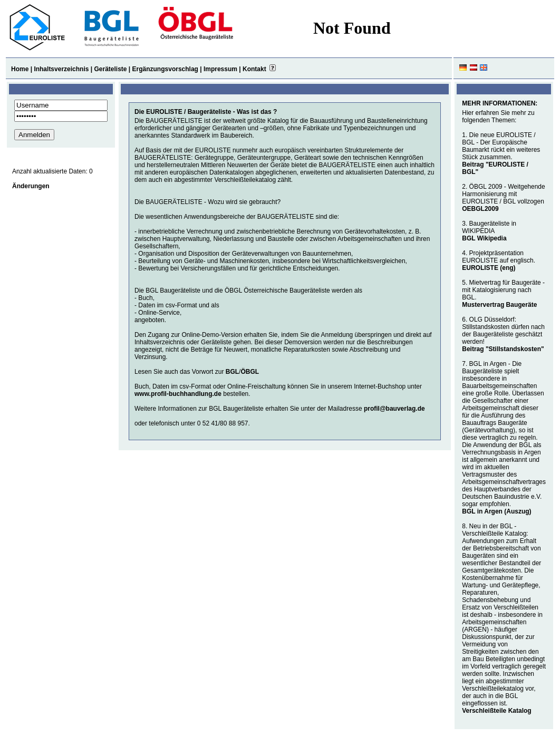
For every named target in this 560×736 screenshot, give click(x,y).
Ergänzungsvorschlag (165, 69)
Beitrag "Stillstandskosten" (503, 349)
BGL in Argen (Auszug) (496, 511)
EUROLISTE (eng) (489, 268)
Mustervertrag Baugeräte (499, 305)
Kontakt (254, 69)
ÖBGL (250, 372)
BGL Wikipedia (484, 238)
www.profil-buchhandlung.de (178, 394)
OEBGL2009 (480, 209)
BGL (232, 372)
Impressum (220, 69)
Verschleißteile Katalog (496, 711)
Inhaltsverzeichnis (61, 69)
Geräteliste (110, 69)
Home (20, 69)
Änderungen (31, 186)
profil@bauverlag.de (394, 409)
